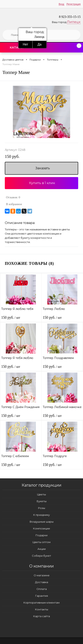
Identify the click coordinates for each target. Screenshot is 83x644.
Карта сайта (42, 616)
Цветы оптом (41, 542)
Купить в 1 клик (42, 183)
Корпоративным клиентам (41, 603)
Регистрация (74, 4)
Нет (25, 44)
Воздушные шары (42, 522)
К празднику (41, 515)
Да (39, 44)
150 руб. (12, 157)
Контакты (42, 609)
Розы (42, 508)
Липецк (74, 22)
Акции (42, 549)
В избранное (14, 204)
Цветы (41, 494)
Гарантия (42, 596)
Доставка (42, 582)
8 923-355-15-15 (70, 17)
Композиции (41, 528)
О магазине (42, 575)
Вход (61, 4)
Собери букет (41, 556)
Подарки (41, 535)
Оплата (42, 589)
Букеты (42, 501)
